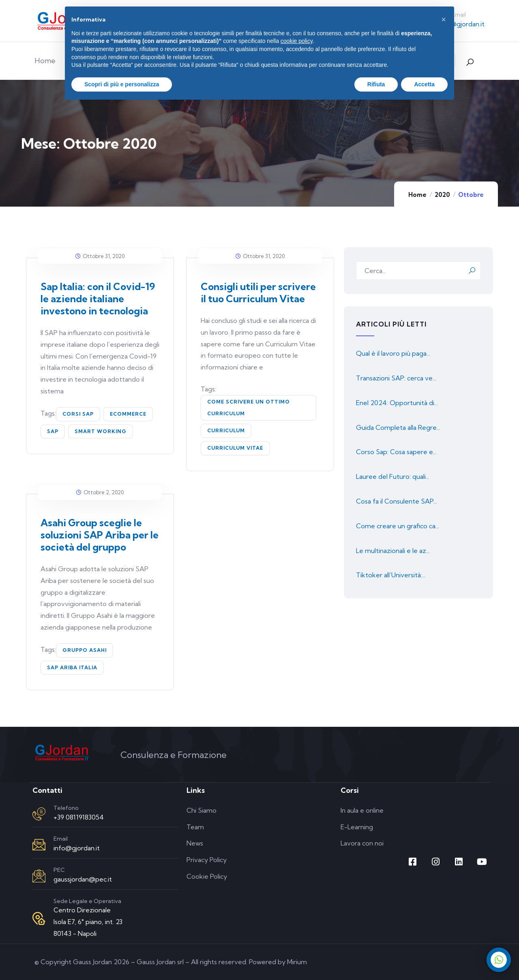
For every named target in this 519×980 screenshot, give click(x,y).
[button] (444, 19)
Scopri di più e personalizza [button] (122, 84)
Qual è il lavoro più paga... (393, 353)
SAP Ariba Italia (72, 667)
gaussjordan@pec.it (83, 879)
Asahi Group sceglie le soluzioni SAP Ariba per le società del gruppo (100, 535)
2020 (442, 195)
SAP (53, 431)
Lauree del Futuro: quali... (393, 476)
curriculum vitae (235, 448)
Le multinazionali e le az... (393, 551)
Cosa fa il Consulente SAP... (397, 501)
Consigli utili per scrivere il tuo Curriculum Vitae (258, 293)
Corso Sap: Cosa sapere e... (396, 452)
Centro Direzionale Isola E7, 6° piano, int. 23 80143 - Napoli (88, 922)
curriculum (226, 430)
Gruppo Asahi (85, 650)
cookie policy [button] (297, 41)
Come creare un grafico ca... (398, 526)
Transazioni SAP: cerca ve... (396, 378)
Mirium (297, 962)
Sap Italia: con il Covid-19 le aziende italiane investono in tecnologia (98, 299)
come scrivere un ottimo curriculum (249, 408)
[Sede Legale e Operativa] (39, 918)
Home (417, 195)
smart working (101, 431)
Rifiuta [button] (376, 84)
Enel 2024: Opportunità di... (397, 403)
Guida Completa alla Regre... (398, 427)
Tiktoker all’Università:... (391, 575)
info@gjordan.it (461, 24)
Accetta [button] (424, 84)
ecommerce (128, 414)
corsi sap (78, 414)
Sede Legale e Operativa (87, 901)
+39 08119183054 (79, 817)
